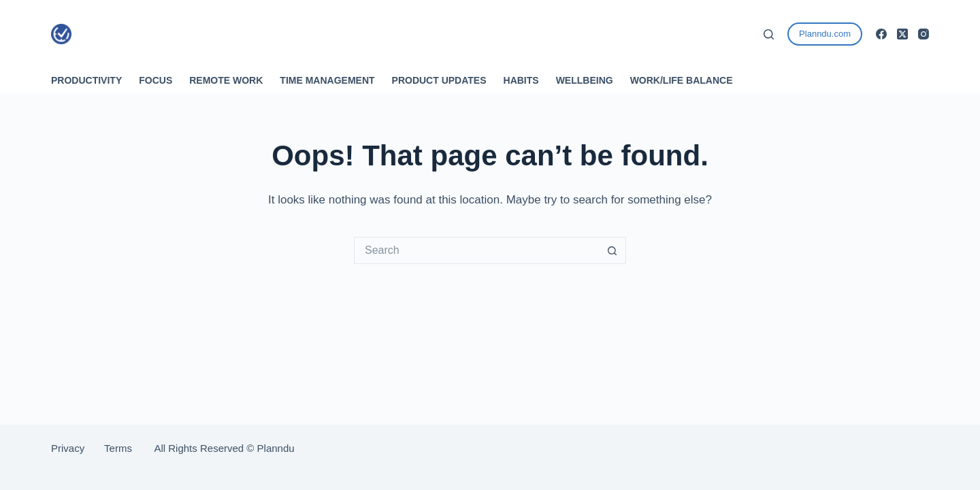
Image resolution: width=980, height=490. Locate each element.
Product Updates (439, 80)
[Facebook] (881, 34)
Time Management (327, 80)
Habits (521, 80)
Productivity (86, 80)
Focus (156, 80)
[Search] (769, 34)
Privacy (78, 448)
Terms (118, 448)
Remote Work (226, 80)
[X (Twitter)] (902, 34)
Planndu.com (825, 34)
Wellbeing (585, 80)
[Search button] (612, 250)
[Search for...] (476, 250)
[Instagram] (924, 34)
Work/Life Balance (682, 80)
